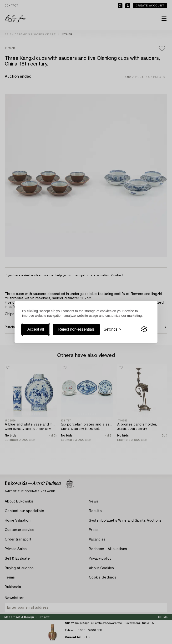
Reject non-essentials (76, 329)
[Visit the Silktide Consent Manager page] (144, 329)
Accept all (36, 329)
